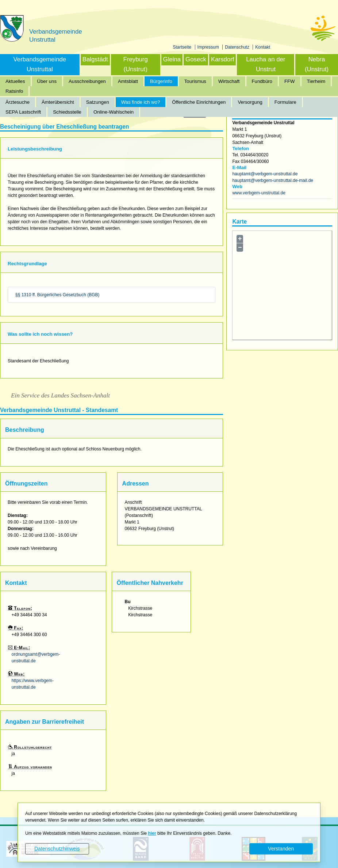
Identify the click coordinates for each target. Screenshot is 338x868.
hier (152, 833)
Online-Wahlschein (114, 112)
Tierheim (316, 81)
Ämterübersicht (58, 102)
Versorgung (250, 102)
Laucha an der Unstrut (266, 64)
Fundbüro (262, 81)
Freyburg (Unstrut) (136, 64)
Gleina (172, 59)
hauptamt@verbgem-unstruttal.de (265, 174)
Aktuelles (15, 81)
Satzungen (98, 102)
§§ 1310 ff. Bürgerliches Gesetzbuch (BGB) (57, 295)
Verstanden (281, 849)
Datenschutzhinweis (57, 849)
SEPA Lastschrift (23, 112)
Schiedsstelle (67, 112)
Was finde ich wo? (141, 102)
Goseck (196, 59)
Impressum (209, 47)
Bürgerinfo (161, 81)
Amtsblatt (128, 81)
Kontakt (263, 47)
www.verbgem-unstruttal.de (259, 193)
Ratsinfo (14, 91)
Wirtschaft (229, 81)
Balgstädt (95, 59)
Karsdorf (222, 59)
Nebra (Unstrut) (317, 64)
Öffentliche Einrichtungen (199, 102)
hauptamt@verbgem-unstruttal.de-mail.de (273, 180)
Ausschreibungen (87, 81)
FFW (290, 81)
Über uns (47, 81)
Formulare (285, 102)
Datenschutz (238, 47)
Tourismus (195, 81)
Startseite (183, 47)
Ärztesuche (18, 102)
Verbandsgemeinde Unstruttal (40, 64)
